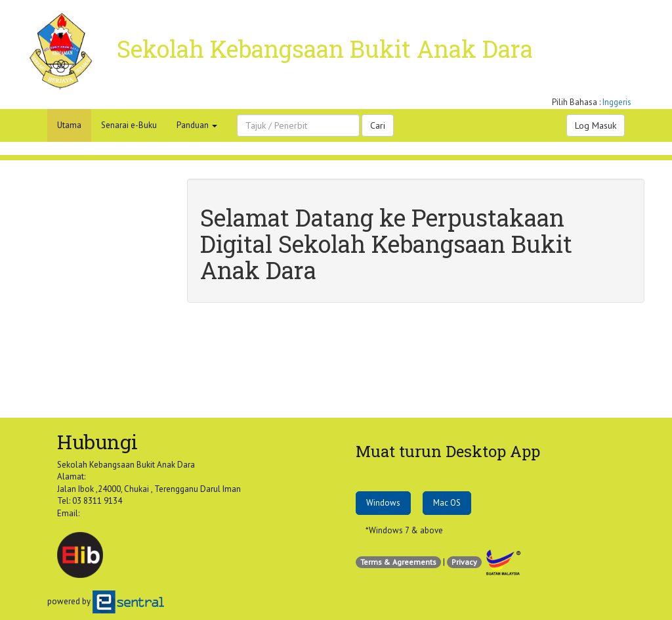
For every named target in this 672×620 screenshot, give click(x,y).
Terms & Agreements (398, 562)
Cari (378, 125)
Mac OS (447, 503)
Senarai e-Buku (129, 125)
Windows (383, 503)
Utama (69, 125)
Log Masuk (596, 125)
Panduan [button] (197, 125)
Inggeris (617, 102)
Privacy (464, 562)
